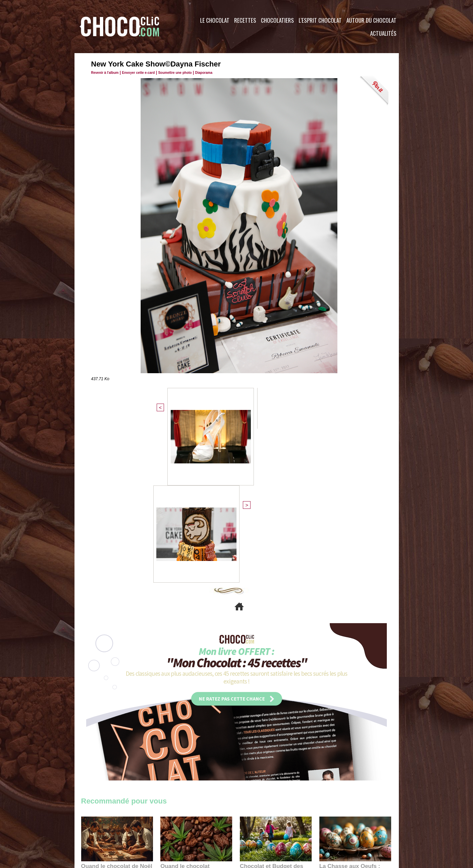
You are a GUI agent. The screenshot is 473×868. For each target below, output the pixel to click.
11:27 (104, 727)
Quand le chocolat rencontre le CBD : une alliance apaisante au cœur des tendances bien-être (196, 718)
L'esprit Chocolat (320, 20)
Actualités (383, 33)
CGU (170, 828)
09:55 (207, 733)
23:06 (259, 740)
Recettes (245, 20)
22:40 (339, 733)
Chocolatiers (277, 20)
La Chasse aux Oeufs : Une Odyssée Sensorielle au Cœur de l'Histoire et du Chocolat (352, 718)
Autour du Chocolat (371, 20)
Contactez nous (101, 828)
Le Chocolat (215, 20)
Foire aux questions (339, 828)
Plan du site (255, 828)
